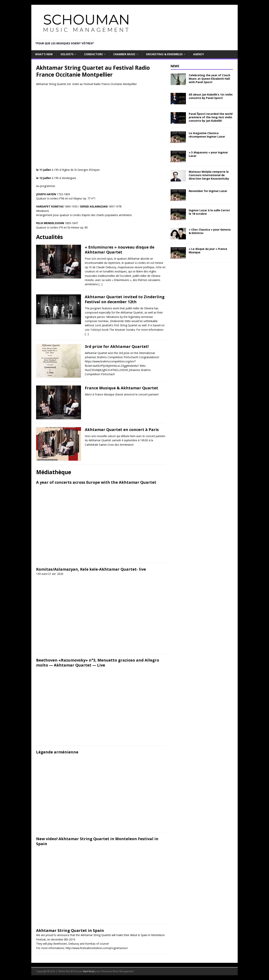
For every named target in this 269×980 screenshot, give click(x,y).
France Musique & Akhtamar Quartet (122, 388)
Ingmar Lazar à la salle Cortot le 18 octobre (209, 212)
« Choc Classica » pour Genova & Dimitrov (210, 231)
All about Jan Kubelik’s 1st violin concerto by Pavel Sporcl (211, 96)
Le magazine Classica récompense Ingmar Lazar (207, 135)
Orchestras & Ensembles (164, 54)
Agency (199, 54)
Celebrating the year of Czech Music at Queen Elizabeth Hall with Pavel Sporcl (209, 79)
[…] (100, 284)
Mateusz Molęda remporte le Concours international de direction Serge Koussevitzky (209, 175)
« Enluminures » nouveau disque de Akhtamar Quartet (120, 250)
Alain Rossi (89, 971)
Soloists (67, 54)
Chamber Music (124, 54)
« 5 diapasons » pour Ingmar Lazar (208, 154)
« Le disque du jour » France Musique (208, 251)
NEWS (175, 66)
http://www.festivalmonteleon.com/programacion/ (97, 948)
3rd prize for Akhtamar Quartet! (117, 346)
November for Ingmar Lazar (208, 191)
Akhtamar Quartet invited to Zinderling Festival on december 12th (125, 299)
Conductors (93, 54)
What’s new (44, 54)
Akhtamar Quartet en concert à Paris (122, 430)
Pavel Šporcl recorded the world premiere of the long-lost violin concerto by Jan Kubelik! (211, 117)
